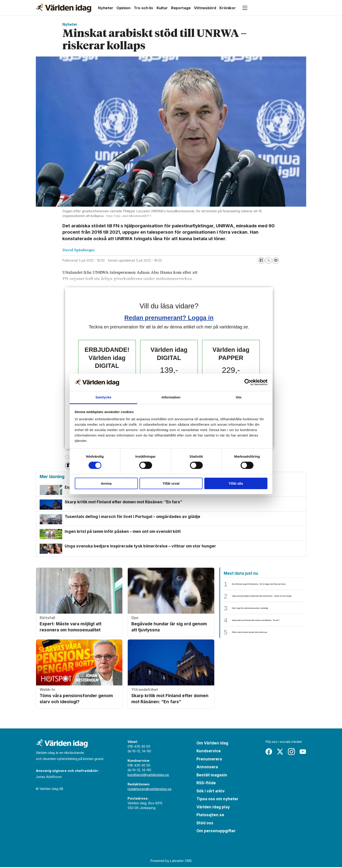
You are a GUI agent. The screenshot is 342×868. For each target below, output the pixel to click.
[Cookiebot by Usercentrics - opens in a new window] (248, 382)
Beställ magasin (212, 776)
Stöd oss (205, 824)
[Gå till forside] (64, 8)
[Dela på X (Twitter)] (269, 260)
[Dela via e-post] (276, 260)
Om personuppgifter (216, 832)
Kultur (162, 8)
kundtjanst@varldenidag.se (148, 775)
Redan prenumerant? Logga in (169, 318)
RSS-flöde (206, 784)
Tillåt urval (171, 483)
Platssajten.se (210, 816)
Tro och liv (144, 8)
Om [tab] (238, 397)
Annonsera (207, 768)
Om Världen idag (212, 744)
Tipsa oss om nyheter (217, 800)
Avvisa (106, 483)
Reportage (181, 8)
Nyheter (106, 8)
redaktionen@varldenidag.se (149, 790)
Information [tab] (171, 397)
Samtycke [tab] (104, 397)
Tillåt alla (236, 483)
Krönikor (228, 8)
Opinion (123, 8)
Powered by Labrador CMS (171, 861)
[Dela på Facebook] (261, 260)
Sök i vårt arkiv (211, 792)
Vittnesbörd (205, 8)
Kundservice (209, 752)
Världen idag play (213, 808)
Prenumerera (209, 760)
